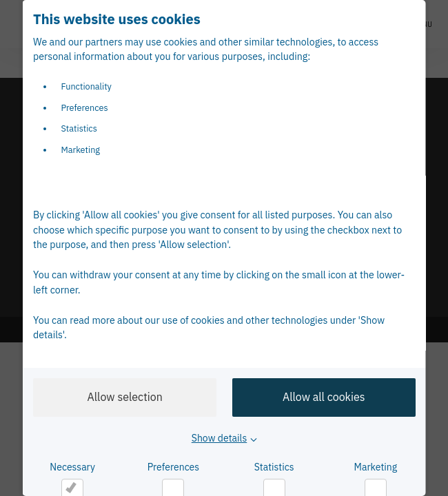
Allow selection (124, 397)
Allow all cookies (323, 397)
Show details (219, 438)
